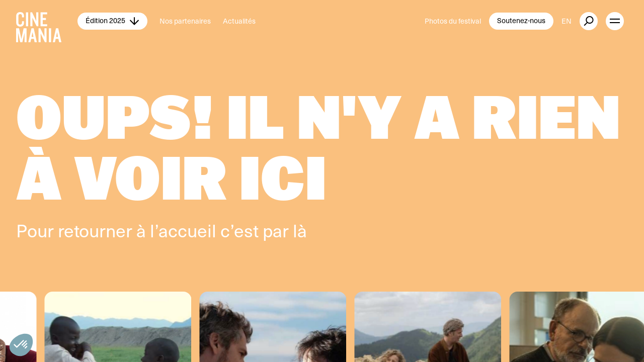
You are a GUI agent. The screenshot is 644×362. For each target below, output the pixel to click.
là (300, 230)
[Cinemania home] (47, 21)
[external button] (589, 21)
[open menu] (615, 21)
